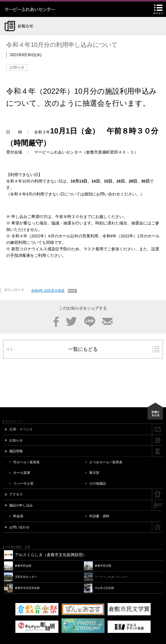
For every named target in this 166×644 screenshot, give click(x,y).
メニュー (158, 9)
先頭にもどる (155, 411)
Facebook (56, 322)
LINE (90, 322)
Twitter (71, 322)
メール (107, 322)
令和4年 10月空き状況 (48, 290)
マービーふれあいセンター (43, 9)
